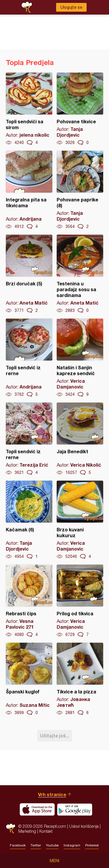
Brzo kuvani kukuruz (80, 520)
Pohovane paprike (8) (80, 190)
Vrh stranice (52, 794)
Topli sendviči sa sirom (29, 109)
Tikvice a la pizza (80, 679)
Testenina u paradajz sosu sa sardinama (80, 274)
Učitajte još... (55, 736)
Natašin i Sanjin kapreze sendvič (80, 358)
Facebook (18, 845)
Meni (54, 861)
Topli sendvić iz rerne (29, 439)
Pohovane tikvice (80, 109)
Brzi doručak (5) (29, 274)
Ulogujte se (71, 7)
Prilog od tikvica (80, 601)
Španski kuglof (29, 679)
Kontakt (46, 831)
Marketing (27, 831)
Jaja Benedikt (80, 439)
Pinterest (92, 845)
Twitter (36, 845)
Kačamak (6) (29, 520)
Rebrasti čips (29, 601)
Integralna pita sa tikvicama (29, 190)
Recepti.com (11, 829)
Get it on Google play (75, 809)
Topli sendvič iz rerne (29, 358)
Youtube (52, 845)
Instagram (72, 845)
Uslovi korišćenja (84, 826)
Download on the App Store (37, 809)
